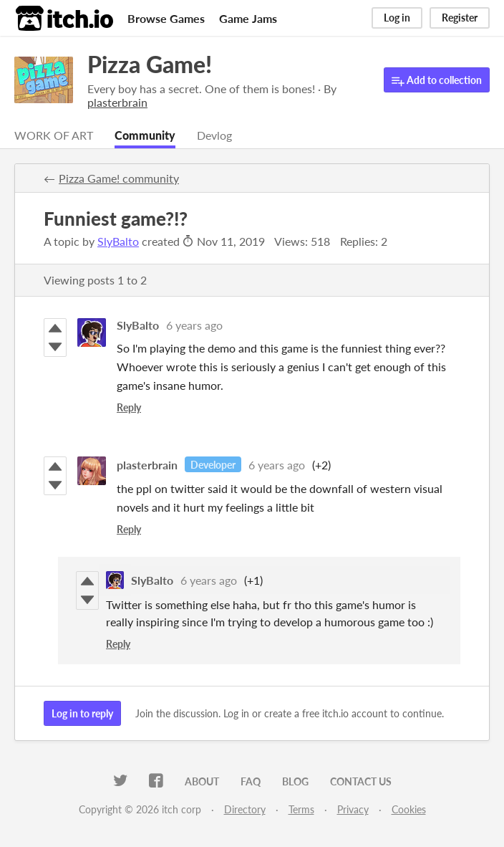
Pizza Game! (150, 64)
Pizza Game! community (119, 178)
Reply (129, 407)
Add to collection (437, 81)
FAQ (251, 781)
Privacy (353, 809)
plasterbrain (147, 465)
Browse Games (166, 18)
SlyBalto (118, 241)
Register (460, 18)
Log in (397, 18)
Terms (301, 809)
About (202, 781)
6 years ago (194, 325)
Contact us (361, 781)
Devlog (214, 135)
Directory (245, 809)
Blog (295, 781)
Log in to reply (82, 713)
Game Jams (248, 18)
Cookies (409, 809)
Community (145, 135)
